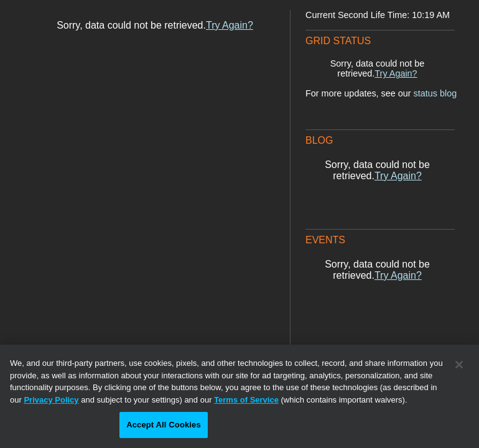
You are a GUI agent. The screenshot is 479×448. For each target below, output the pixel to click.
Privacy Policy (51, 400)
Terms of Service (246, 400)
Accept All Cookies (164, 425)
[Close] (459, 365)
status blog (435, 93)
